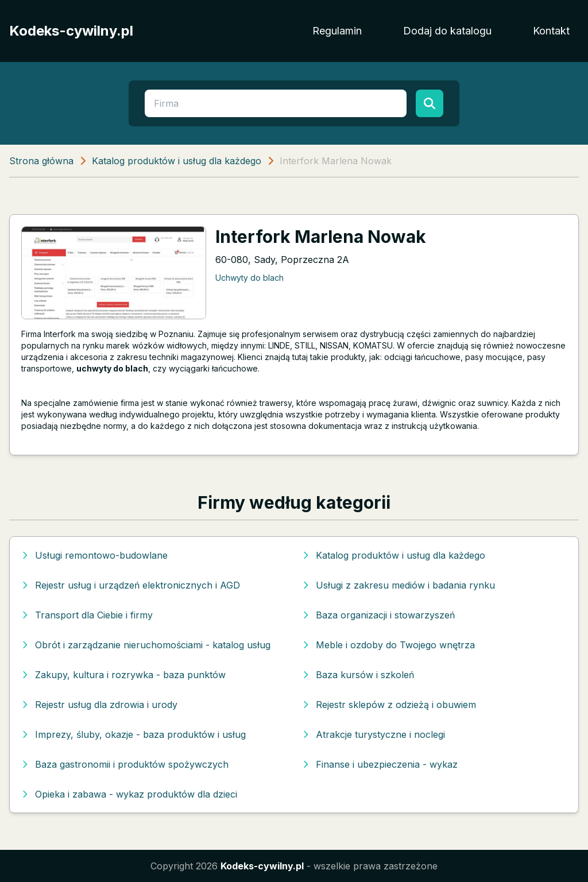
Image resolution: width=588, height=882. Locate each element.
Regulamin (337, 31)
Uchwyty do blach (249, 278)
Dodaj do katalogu (447, 31)
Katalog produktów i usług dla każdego (177, 161)
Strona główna (41, 161)
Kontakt (551, 31)
